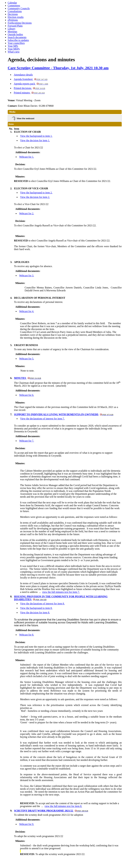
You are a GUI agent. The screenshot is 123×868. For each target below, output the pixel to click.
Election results (16, 17)
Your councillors (16, 43)
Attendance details (23, 75)
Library (12, 29)
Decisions (13, 14)
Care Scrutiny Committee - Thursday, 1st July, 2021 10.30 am (58, 68)
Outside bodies (15, 34)
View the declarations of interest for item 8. (42, 604)
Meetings (12, 32)
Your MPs (13, 46)
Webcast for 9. (27, 824)
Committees (14, 6)
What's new (14, 52)
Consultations (15, 11)
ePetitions (13, 20)
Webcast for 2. (27, 213)
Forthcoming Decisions (20, 23)
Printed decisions (29, 88)
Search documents (17, 37)
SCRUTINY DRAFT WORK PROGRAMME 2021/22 (51, 811)
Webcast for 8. (27, 635)
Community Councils (19, 8)
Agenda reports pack (31, 84)
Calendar (12, 3)
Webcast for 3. (27, 276)
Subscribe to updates (18, 40)
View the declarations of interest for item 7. (42, 419)
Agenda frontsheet (31, 79)
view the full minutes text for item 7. (61, 592)
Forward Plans (15, 26)
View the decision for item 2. (35, 197)
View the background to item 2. (36, 193)
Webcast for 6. (27, 395)
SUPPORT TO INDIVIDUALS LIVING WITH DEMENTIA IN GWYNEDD (64, 414)
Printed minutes (29, 93)
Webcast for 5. (27, 359)
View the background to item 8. (36, 608)
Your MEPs (14, 49)
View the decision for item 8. (35, 613)
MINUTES (28, 378)
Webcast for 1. (27, 157)
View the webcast (25, 118)
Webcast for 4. (27, 311)
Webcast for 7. (27, 441)
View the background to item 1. (36, 136)
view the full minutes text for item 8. (63, 806)
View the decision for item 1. (35, 140)
